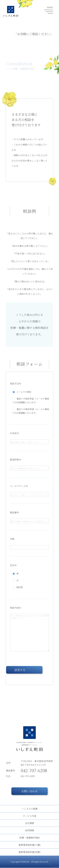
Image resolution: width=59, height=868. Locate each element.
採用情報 (30, 831)
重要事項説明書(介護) (30, 845)
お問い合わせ (29, 791)
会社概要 (30, 823)
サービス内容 (30, 816)
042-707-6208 (34, 771)
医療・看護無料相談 (30, 838)
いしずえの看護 (30, 809)
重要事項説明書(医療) (30, 852)
